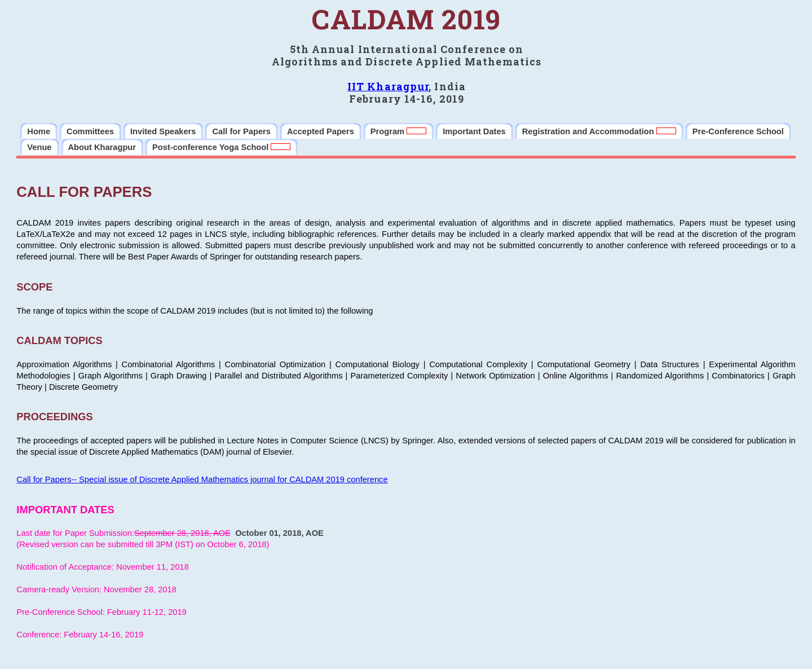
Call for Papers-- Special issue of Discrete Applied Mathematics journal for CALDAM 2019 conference (202, 479)
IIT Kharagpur (388, 86)
